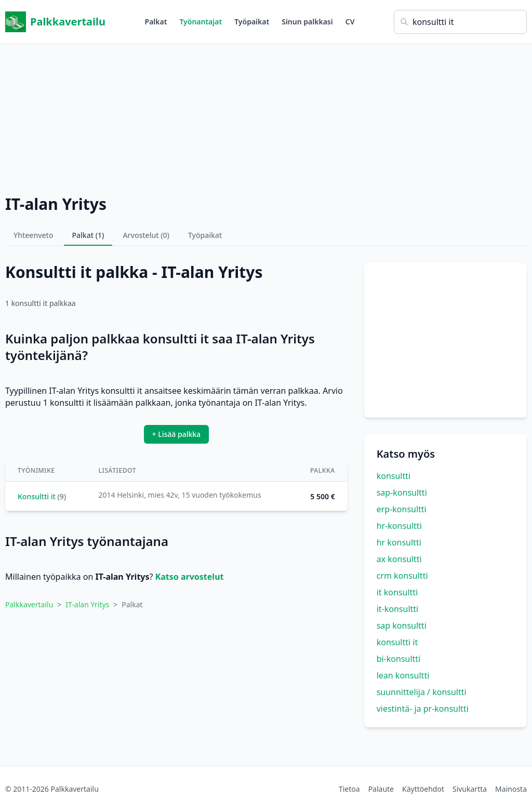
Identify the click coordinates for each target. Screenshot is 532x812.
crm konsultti (402, 576)
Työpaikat (252, 22)
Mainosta (511, 789)
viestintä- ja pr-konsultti (423, 709)
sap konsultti (402, 625)
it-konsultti (398, 609)
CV (350, 22)
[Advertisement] (266, 117)
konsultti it (397, 642)
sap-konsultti (402, 492)
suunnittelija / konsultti (422, 692)
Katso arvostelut (190, 577)
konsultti (394, 476)
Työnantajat (201, 22)
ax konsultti (399, 559)
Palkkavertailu (55, 22)
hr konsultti (399, 542)
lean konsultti (403, 675)
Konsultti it (37, 496)
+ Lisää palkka (177, 434)
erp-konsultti (402, 509)
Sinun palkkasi (307, 22)
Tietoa (349, 789)
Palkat (156, 22)
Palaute (381, 789)
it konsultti (397, 592)
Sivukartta (470, 789)
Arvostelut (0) (146, 235)
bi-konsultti (399, 659)
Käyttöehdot (423, 789)
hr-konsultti (399, 526)
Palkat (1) (88, 235)
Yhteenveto (34, 235)
